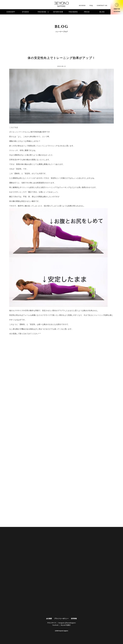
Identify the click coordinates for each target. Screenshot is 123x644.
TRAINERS (73, 12)
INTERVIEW (58, 12)
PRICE (87, 12)
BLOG (102, 12)
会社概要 (49, 619)
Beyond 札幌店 (66, 625)
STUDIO (25, 12)
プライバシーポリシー (61, 619)
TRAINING (43, 12)
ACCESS (82, 5)
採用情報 (74, 619)
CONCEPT (11, 12)
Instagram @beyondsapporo (67, 623)
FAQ (91, 5)
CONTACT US (102, 5)
